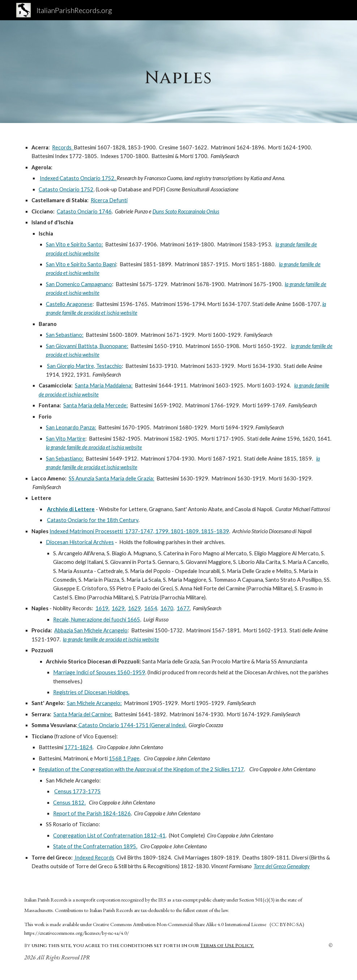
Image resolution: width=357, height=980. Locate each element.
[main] (178, 71)
